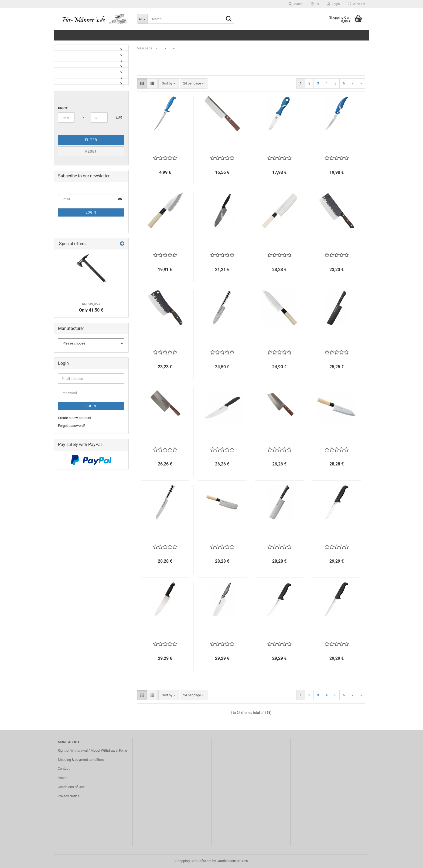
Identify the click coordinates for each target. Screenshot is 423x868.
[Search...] (142, 19)
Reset (91, 151)
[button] (315, 4)
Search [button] (296, 4)
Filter (91, 140)
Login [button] (334, 4)
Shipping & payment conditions (81, 760)
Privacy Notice (69, 796)
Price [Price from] (63, 108)
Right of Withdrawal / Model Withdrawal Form (92, 750)
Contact (64, 769)
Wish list (357, 4)
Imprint (63, 778)
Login (91, 212)
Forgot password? (72, 426)
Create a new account (75, 418)
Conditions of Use (71, 787)
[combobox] (169, 84)
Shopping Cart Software (193, 861)
